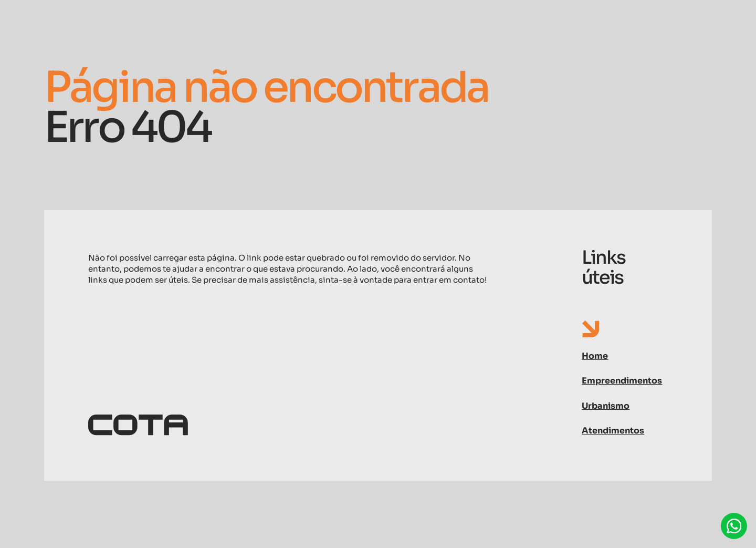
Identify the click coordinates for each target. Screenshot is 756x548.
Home (595, 356)
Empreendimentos (622, 381)
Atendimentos (613, 431)
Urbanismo (606, 406)
